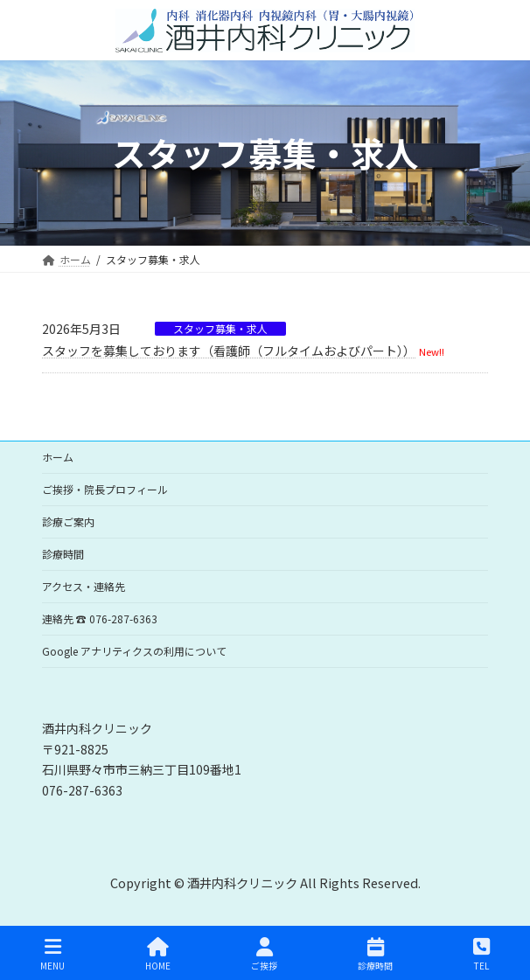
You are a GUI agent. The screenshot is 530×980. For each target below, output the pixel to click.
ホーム (58, 457)
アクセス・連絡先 (84, 586)
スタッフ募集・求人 (220, 329)
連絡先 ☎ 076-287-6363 (100, 619)
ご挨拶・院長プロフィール (105, 489)
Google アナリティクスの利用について (134, 651)
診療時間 (63, 554)
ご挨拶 (264, 954)
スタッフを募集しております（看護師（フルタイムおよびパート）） (229, 351)
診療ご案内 (68, 521)
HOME (158, 954)
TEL (481, 954)
